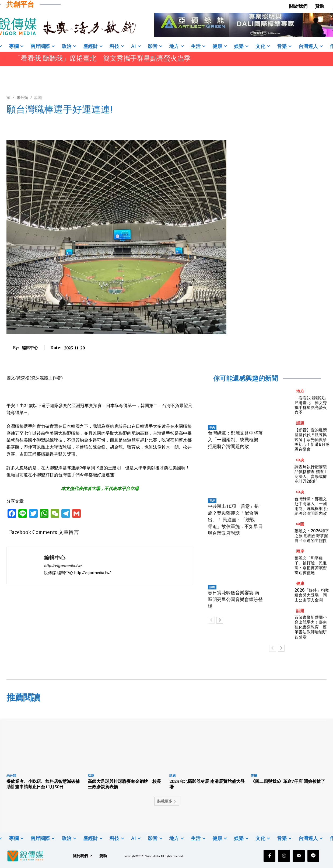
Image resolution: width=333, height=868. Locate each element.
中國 (300, 524)
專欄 (254, 775)
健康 (300, 583)
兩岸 (212, 501)
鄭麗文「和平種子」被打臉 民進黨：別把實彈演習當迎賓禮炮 (311, 565)
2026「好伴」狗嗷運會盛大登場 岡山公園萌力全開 (312, 595)
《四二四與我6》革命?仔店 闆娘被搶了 (288, 781)
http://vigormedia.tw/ (63, 566)
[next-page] (220, 620)
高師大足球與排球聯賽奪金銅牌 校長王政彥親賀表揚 (124, 784)
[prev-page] (211, 620)
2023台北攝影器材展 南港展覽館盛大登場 (207, 784)
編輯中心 (30, 348)
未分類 (22, 97)
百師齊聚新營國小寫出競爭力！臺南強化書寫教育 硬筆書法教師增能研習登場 (311, 627)
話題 (38, 97)
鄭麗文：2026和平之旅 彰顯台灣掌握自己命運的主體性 (312, 536)
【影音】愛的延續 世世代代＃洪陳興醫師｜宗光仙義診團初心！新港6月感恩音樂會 (312, 440)
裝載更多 (167, 801)
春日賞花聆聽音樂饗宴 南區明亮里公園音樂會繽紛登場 (235, 599)
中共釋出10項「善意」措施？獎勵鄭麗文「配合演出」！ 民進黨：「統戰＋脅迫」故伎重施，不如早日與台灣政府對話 (235, 520)
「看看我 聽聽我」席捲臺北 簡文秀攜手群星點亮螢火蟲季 (102, 58)
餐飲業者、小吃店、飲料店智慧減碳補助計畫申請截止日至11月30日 (43, 784)
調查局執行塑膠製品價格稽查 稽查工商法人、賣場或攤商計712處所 (311, 474)
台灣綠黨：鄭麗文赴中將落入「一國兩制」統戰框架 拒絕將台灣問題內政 (235, 440)
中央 (212, 427)
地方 (300, 391)
